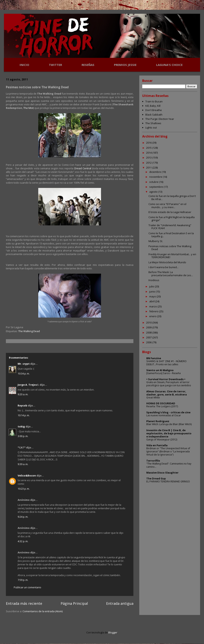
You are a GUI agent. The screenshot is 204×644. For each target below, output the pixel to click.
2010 (149, 322)
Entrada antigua (120, 603)
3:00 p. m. (23, 436)
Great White (153, 398)
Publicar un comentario (27, 587)
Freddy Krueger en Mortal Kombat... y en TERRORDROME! (172, 256)
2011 (149, 168)
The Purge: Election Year (160, 119)
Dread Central (83, 168)
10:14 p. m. (24, 415)
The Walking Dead (29, 331)
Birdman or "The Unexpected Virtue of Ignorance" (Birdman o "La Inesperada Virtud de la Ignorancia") (168, 451)
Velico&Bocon (27, 475)
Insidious (154, 280)
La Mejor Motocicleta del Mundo (167, 262)
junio (153, 291)
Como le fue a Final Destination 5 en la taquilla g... (171, 235)
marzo (153, 306)
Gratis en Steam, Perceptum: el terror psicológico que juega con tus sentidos (169, 384)
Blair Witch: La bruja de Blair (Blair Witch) (169, 424)
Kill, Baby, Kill (153, 106)
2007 (149, 337)
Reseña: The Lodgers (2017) (162, 406)
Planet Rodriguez (158, 421)
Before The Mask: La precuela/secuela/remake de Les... (171, 274)
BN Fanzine (154, 358)
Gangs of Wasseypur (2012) (162, 440)
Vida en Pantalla (157, 445)
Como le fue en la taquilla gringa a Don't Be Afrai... (172, 198)
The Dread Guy (156, 478)
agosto (154, 192)
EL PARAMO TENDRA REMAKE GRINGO (168, 481)
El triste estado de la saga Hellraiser (170, 212)
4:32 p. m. (23, 541)
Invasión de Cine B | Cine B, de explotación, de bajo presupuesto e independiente (169, 433)
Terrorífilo (153, 461)
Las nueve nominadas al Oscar (164, 415)
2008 (149, 332)
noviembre (156, 177)
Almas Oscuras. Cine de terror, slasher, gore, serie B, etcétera (167, 393)
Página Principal (74, 603)
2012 (149, 163)
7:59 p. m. (23, 580)
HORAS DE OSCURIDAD (161, 403)
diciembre (155, 172)
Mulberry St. (156, 241)
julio (152, 286)
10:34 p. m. (24, 373)
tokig (21, 426)
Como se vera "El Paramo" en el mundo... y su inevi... (167, 206)
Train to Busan (154, 101)
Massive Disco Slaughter (162, 473)
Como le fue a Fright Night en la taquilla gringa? (172, 219)
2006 (149, 342)
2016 (149, 143)
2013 (149, 158)
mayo (153, 296)
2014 (149, 153)
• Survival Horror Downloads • (166, 379)
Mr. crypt (24, 364)
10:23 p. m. (24, 489)
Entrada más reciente (24, 603)
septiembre (156, 187)
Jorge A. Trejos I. (28, 385)
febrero (154, 311)
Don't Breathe (154, 110)
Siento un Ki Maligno (160, 370)
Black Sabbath (154, 115)
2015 (149, 148)
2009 (149, 327)
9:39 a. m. (23, 464)
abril (152, 301)
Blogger (113, 632)
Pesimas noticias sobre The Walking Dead (170, 248)
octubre (154, 182)
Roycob (22, 405)
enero (153, 316)
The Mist (28, 108)
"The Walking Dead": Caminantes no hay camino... (169, 465)
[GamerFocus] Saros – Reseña (163, 373)
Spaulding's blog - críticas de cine (168, 412)
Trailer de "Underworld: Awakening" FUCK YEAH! (170, 227)
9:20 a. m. (23, 394)
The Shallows (153, 123)
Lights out (151, 128)
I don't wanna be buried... (163, 267)
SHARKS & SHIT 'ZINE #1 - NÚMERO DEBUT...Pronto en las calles (166, 363)
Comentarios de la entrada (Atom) (43, 611)
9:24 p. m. (23, 517)
